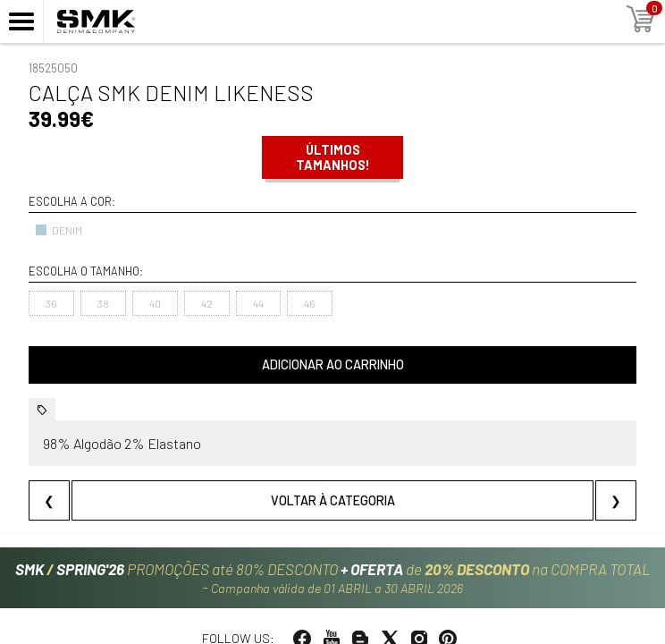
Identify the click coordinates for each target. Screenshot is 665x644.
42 (207, 303)
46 (310, 303)
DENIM (59, 230)
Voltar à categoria (333, 500)
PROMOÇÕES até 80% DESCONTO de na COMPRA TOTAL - (333, 579)
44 (258, 303)
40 (155, 303)
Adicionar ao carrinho (333, 364)
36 (51, 303)
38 (103, 303)
